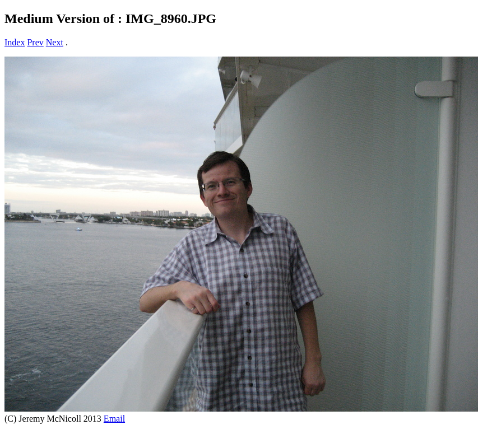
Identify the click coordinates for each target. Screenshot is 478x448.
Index (15, 42)
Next (55, 42)
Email (114, 419)
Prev (35, 42)
